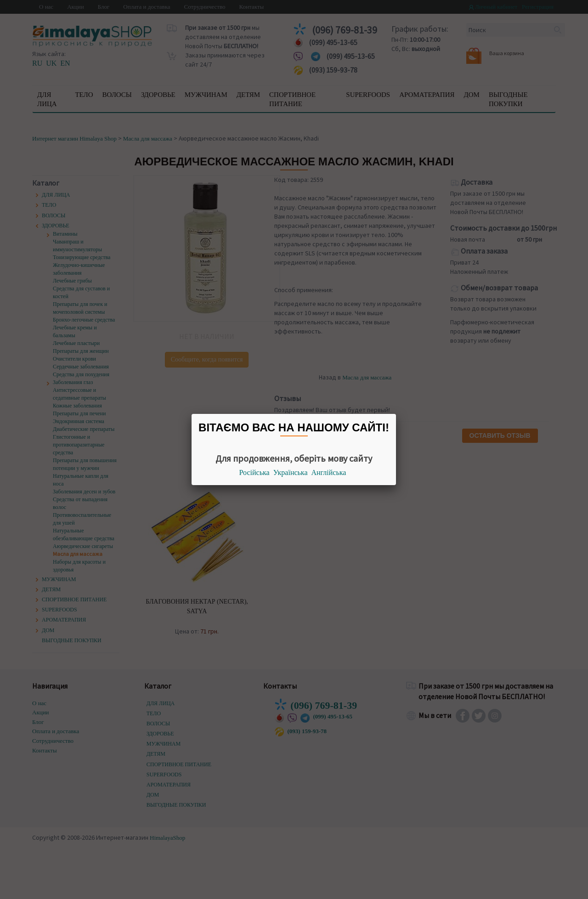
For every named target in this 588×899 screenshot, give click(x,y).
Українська (291, 472)
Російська (254, 472)
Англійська (329, 472)
